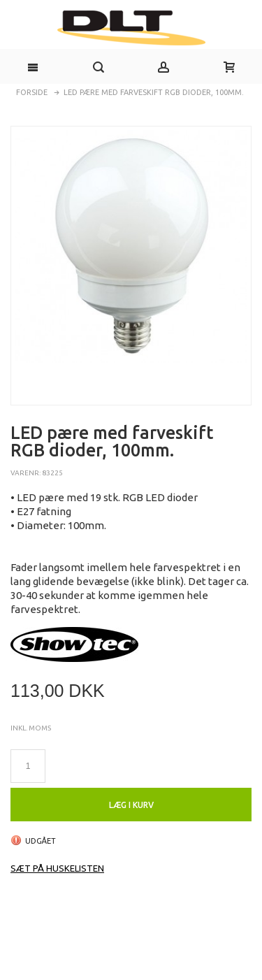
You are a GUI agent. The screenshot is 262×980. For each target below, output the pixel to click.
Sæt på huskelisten (57, 868)
